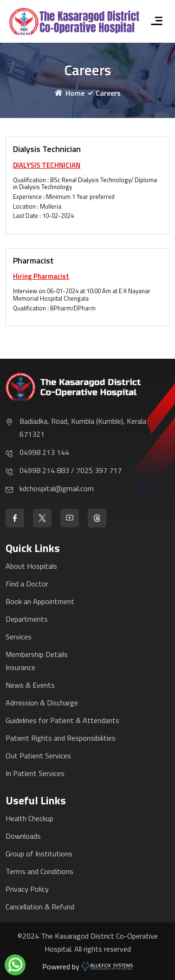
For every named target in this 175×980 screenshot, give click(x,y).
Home (70, 93)
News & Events (30, 685)
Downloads (23, 836)
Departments (27, 619)
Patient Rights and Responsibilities (61, 738)
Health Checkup (29, 818)
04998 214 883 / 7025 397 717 (71, 470)
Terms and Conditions (39, 871)
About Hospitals (31, 566)
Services (19, 637)
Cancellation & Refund (40, 907)
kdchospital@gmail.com (57, 488)
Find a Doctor (27, 584)
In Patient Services (35, 773)
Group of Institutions (39, 854)
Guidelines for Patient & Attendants (62, 720)
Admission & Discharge (42, 703)
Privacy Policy (27, 889)
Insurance (20, 667)
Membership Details (37, 654)
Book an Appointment (40, 601)
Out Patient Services (38, 756)
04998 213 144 (44, 452)
